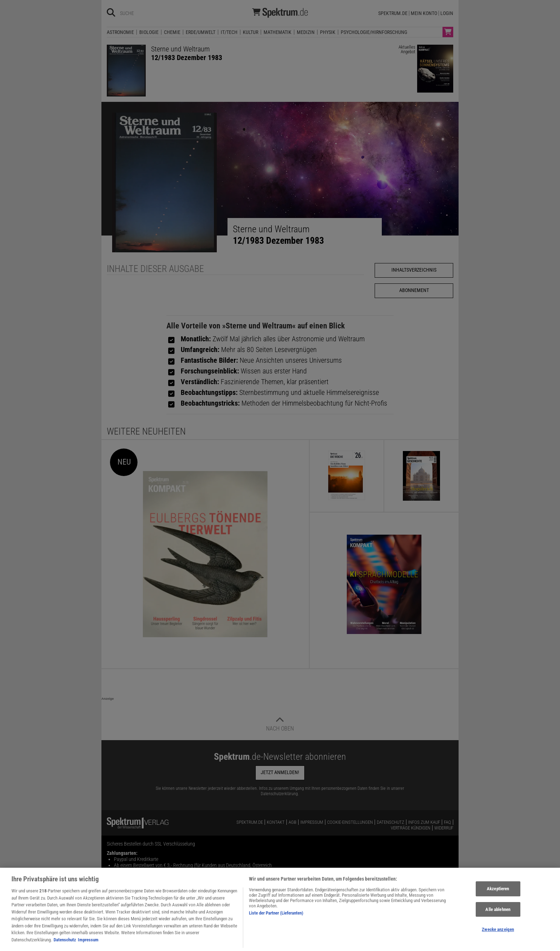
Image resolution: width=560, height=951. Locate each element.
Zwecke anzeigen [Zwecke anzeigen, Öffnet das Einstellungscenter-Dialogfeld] (498, 936)
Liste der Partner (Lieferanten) (276, 919)
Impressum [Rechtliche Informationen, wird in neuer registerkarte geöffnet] (88, 946)
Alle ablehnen (498, 915)
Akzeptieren (498, 895)
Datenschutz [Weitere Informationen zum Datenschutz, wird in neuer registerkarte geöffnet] (65, 946)
